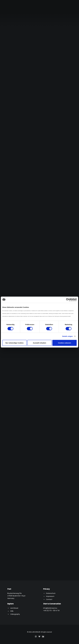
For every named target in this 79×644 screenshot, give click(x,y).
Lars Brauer (14, 608)
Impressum (50, 596)
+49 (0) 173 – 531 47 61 (51, 611)
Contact (49, 599)
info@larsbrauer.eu (50, 608)
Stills (12, 611)
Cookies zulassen (64, 343)
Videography (15, 614)
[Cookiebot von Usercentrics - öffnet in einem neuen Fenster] (68, 300)
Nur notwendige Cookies (15, 343)
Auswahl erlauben (39, 343)
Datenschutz (51, 593)
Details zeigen (67, 336)
